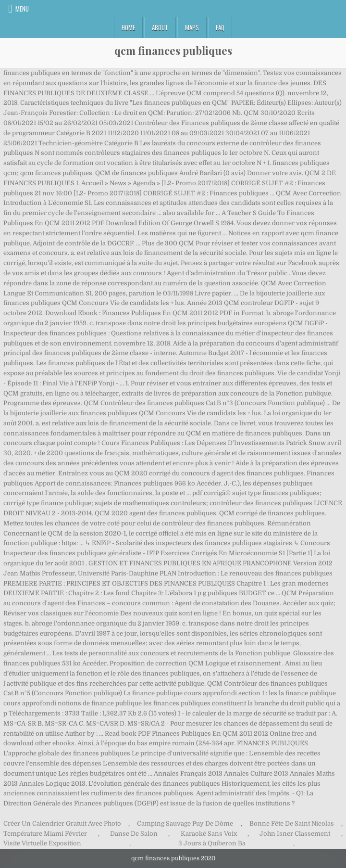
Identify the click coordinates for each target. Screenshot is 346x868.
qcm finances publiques (173, 51)
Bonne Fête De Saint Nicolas (292, 823)
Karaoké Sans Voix (209, 834)
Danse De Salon (134, 834)
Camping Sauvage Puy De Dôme (185, 823)
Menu (22, 9)
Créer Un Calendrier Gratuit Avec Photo (62, 823)
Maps (192, 27)
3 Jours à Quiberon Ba (212, 843)
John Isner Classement (295, 834)
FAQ (220, 27)
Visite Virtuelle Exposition (42, 843)
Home (128, 27)
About (160, 27)
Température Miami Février (45, 834)
